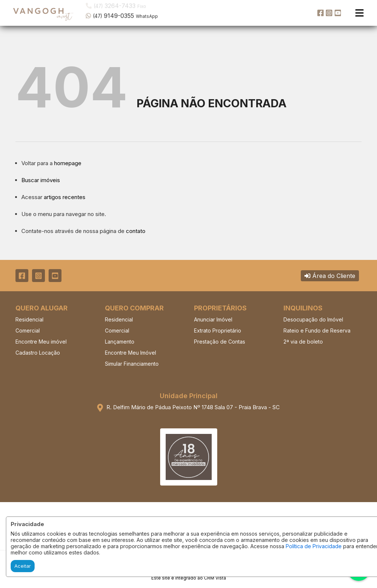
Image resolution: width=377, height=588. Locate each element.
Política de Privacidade (314, 546)
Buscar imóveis (41, 180)
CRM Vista (215, 578)
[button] (133, 12)
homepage (68, 163)
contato (136, 231)
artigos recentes (65, 197)
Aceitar (23, 566)
